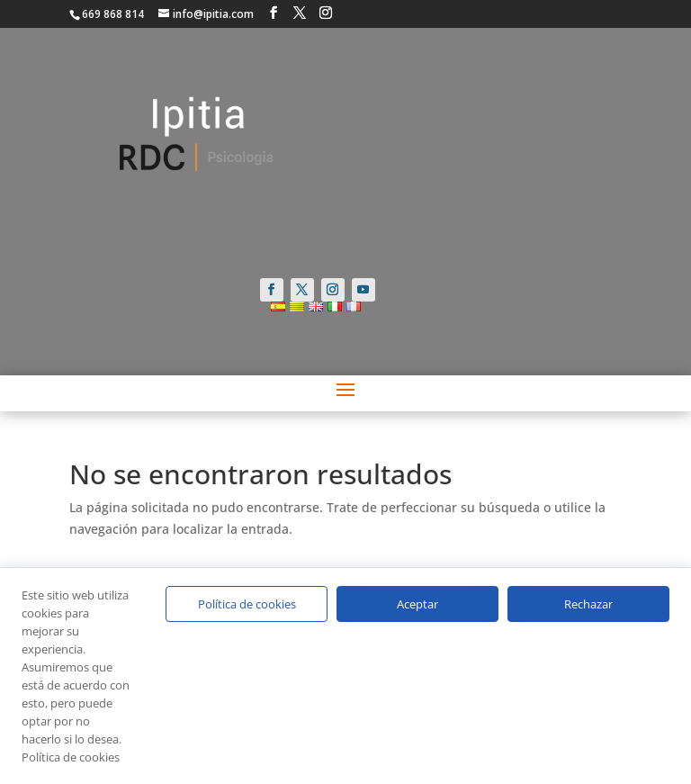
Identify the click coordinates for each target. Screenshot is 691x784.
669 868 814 (113, 14)
